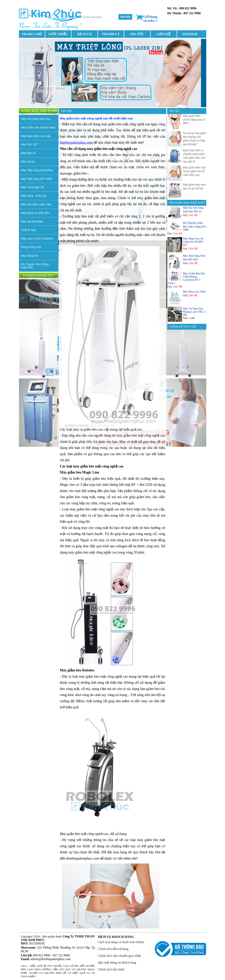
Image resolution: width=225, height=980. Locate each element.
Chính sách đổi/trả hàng (113, 949)
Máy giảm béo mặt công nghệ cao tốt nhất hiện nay (194, 171)
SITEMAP (190, 34)
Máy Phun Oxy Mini (194, 292)
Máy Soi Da (28, 162)
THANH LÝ (111, 34)
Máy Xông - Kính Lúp (34, 196)
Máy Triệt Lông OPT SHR (36, 179)
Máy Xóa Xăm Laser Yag (36, 204)
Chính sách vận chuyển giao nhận (120, 956)
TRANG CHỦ (32, 34)
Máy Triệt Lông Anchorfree (37, 170)
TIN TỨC (137, 34)
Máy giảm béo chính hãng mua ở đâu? (194, 119)
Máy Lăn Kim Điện (32, 222)
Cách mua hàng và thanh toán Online (121, 942)
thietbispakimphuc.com (76, 142)
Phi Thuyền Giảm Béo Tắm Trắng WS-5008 (195, 226)
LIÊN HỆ (163, 34)
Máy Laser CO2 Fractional (37, 239)
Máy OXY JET (29, 144)
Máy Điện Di (28, 153)
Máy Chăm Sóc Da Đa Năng (38, 127)
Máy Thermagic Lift (32, 187)
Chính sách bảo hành (111, 969)
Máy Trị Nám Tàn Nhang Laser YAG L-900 (195, 312)
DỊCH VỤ (84, 34)
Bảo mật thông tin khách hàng (117, 963)
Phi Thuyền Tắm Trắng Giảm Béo (35, 266)
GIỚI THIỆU (58, 34)
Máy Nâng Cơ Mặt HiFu (35, 213)
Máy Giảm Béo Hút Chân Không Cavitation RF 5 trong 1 (186, 278)
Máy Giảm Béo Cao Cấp (36, 136)
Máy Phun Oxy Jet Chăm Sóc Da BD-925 (193, 242)
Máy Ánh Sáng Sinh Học (36, 119)
